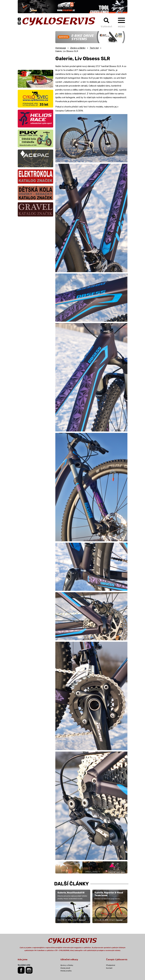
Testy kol (94, 48)
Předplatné (111, 965)
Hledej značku (66, 971)
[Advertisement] (35, 49)
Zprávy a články (78, 48)
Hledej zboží (65, 968)
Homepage (61, 48)
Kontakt (109, 968)
